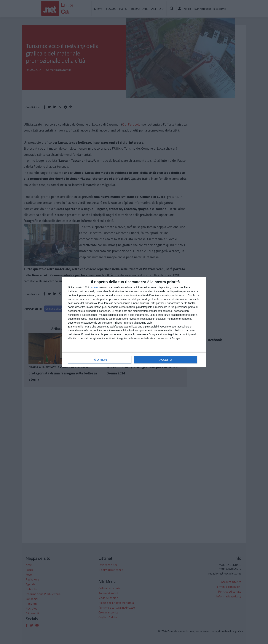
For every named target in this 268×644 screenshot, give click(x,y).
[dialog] (134, 322)
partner (94, 287)
